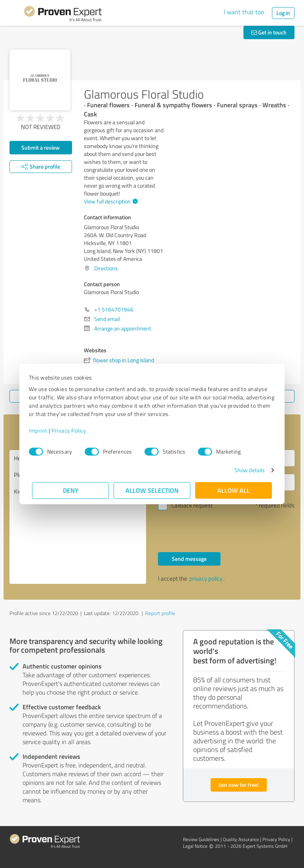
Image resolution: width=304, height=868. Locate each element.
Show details (246, 470)
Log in (283, 13)
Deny (71, 490)
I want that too (244, 12)
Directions (106, 268)
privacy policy (206, 578)
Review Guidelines (201, 839)
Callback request (192, 505)
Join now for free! (239, 785)
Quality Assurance (241, 839)
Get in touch (269, 32)
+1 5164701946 (114, 309)
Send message (189, 559)
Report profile (160, 613)
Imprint (41, 430)
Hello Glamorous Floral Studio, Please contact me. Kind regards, (78, 517)
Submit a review (41, 147)
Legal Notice (195, 846)
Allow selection (152, 490)
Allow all (234, 490)
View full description (110, 201)
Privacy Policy (72, 430)
